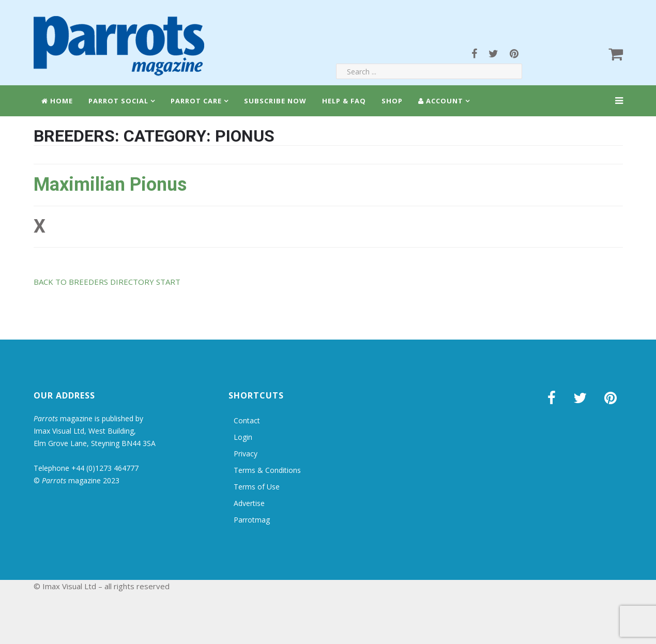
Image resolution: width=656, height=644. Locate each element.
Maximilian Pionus (110, 185)
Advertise (249, 503)
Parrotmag (252, 520)
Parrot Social (118, 101)
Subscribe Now (275, 101)
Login (243, 437)
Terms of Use (257, 487)
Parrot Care (196, 101)
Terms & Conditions (267, 470)
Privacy (246, 454)
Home (57, 101)
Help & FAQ (344, 101)
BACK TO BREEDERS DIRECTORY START (107, 282)
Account (441, 101)
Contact (247, 420)
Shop (392, 101)
